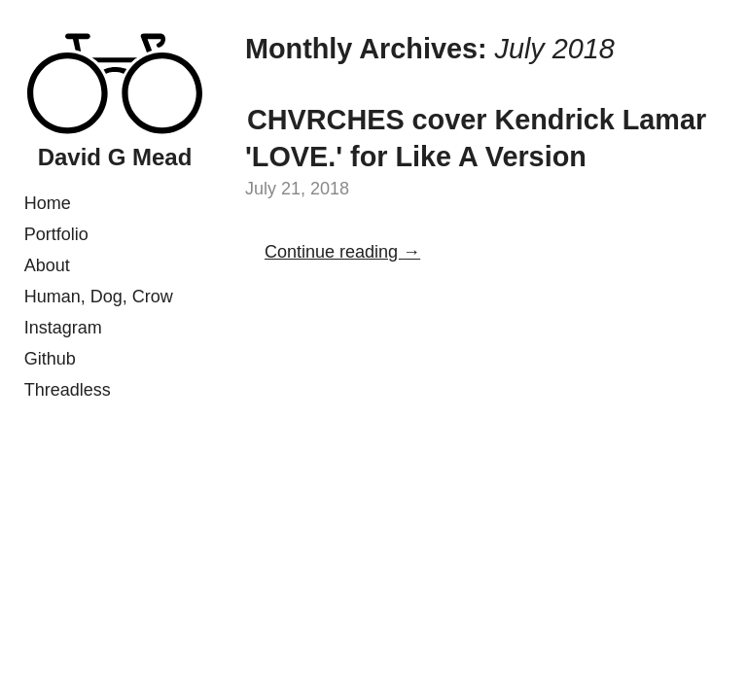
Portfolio (56, 234)
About (47, 265)
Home (48, 203)
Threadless (68, 390)
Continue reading (342, 252)
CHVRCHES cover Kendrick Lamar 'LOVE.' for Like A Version (476, 138)
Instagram (63, 328)
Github (50, 359)
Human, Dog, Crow (99, 297)
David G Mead (115, 157)
